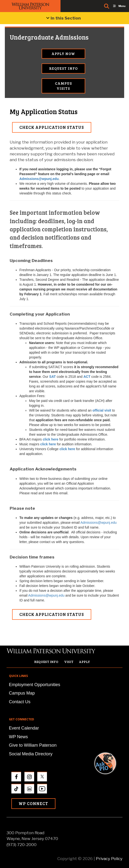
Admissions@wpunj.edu (39, 179)
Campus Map (22, 693)
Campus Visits (63, 86)
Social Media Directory (31, 754)
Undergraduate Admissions (31, 37)
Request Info (63, 68)
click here (50, 439)
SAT (52, 377)
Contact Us (20, 702)
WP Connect (33, 803)
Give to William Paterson (33, 745)
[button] (110, 698)
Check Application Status (52, 127)
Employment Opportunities (35, 685)
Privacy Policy (109, 859)
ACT (87, 377)
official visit (102, 410)
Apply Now (63, 54)
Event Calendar (24, 728)
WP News (19, 737)
